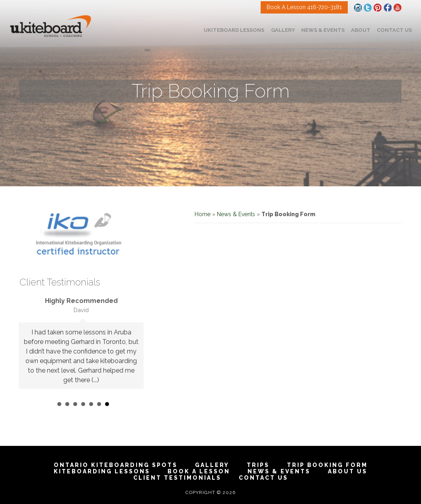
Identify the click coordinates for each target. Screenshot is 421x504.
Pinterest (378, 8)
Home (203, 214)
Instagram (358, 8)
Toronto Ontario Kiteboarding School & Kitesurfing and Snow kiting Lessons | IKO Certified (51, 27)
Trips (258, 465)
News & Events (236, 214)
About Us (348, 471)
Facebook (388, 8)
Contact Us (263, 478)
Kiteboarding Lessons (102, 471)
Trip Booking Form (327, 465)
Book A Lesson (199, 471)
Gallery (212, 465)
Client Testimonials (177, 478)
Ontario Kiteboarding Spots (116, 465)
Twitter (368, 8)
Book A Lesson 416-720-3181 (304, 7)
